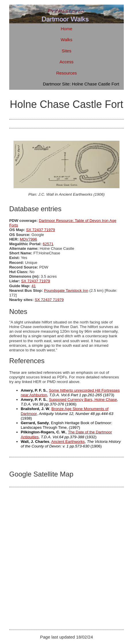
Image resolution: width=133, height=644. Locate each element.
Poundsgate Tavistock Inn (66, 290)
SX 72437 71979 (41, 230)
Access (66, 62)
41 (34, 286)
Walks (66, 40)
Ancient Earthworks (68, 442)
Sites (66, 51)
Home (66, 29)
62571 (48, 244)
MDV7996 (29, 239)
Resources (66, 73)
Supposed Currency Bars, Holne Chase (83, 400)
